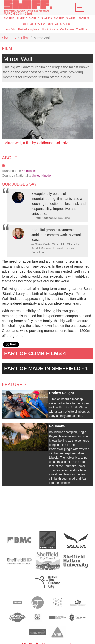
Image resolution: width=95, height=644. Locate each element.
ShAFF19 (46, 18)
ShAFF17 (22, 18)
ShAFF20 (59, 18)
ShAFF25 (53, 24)
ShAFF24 (40, 24)
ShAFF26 (65, 24)
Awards (54, 30)
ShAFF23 (28, 24)
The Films (82, 30)
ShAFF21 (71, 18)
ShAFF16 (9, 18)
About (45, 30)
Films (25, 38)
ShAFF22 (84, 18)
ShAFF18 (34, 18)
